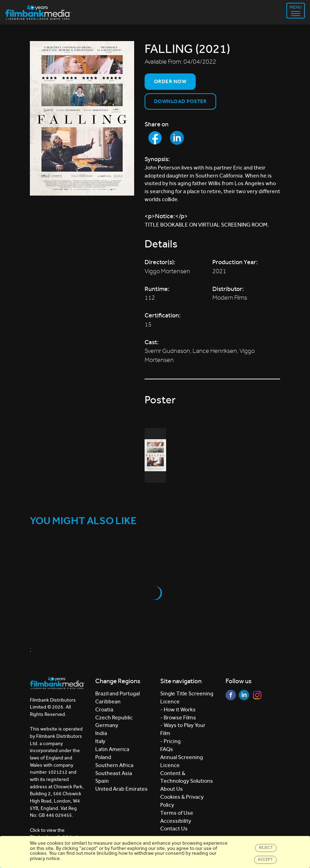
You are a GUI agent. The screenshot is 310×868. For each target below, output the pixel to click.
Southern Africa (114, 765)
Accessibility (176, 821)
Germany (107, 725)
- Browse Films (178, 717)
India (101, 733)
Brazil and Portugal (117, 693)
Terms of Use (177, 813)
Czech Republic (114, 717)
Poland (103, 757)
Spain (102, 781)
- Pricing (170, 741)
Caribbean (108, 701)
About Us (172, 789)
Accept (265, 859)
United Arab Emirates (121, 789)
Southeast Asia (114, 773)
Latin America (112, 749)
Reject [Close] (266, 848)
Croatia (104, 709)
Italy (100, 741)
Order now (170, 81)
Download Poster (180, 101)
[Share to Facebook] (155, 138)
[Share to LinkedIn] (177, 138)
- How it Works (178, 709)
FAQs (167, 749)
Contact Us (174, 828)
